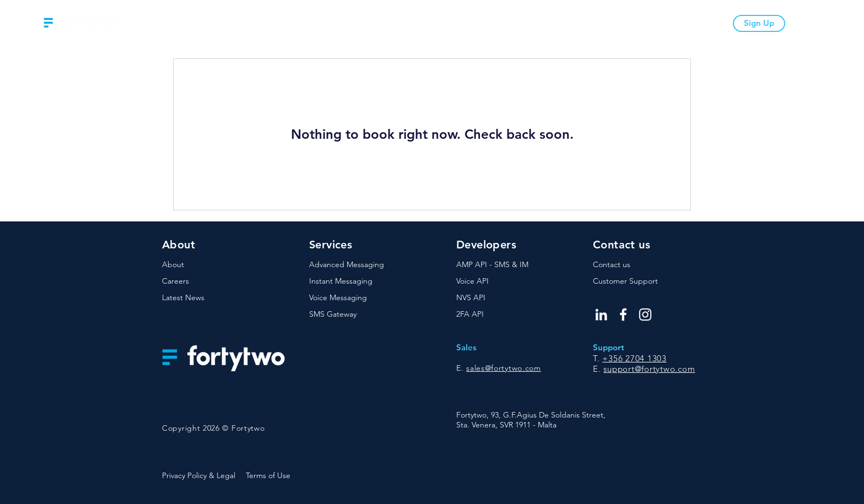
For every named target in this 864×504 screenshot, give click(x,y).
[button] (334, 23)
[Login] (798, 23)
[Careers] (201, 281)
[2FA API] (495, 315)
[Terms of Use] (270, 476)
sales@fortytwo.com (504, 368)
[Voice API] (495, 281)
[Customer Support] (632, 281)
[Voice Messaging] (348, 298)
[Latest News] (201, 298)
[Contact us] (632, 265)
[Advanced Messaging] (348, 265)
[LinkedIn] (601, 315)
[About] (201, 265)
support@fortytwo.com (649, 369)
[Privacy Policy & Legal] (201, 476)
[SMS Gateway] (348, 315)
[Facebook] (623, 315)
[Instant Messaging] (348, 281)
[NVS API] (495, 298)
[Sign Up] (759, 23)
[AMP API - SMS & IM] (495, 265)
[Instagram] (645, 315)
